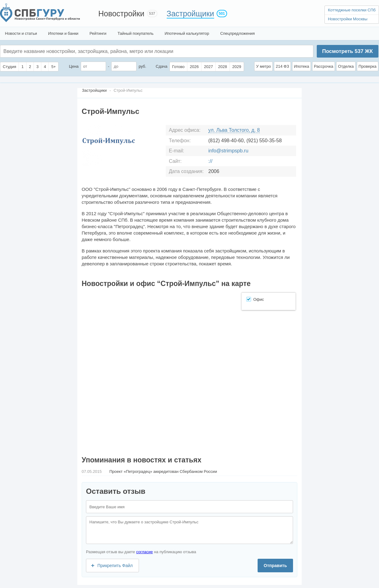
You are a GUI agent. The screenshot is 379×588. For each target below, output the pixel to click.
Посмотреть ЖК (347, 51)
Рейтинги (98, 33)
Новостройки (121, 14)
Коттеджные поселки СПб (352, 10)
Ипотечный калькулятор (187, 33)
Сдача (161, 66)
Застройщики (190, 14)
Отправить (275, 566)
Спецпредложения (238, 33)
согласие (145, 552)
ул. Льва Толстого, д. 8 (234, 130)
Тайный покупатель (135, 33)
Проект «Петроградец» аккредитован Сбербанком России (163, 471)
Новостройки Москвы (348, 19)
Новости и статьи (21, 33)
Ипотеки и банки (63, 33)
